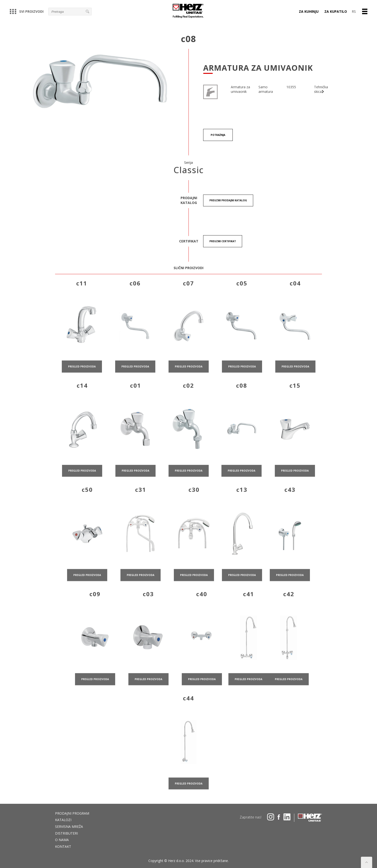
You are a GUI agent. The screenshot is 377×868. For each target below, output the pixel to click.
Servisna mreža (69, 827)
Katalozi (63, 820)
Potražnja (218, 135)
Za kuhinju (309, 11)
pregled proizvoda (82, 379)
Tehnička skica (321, 89)
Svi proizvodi (27, 11)
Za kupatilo (336, 11)
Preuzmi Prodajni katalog (228, 201)
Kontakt (63, 846)
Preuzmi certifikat (223, 241)
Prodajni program (72, 813)
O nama (62, 840)
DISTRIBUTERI (66, 833)
